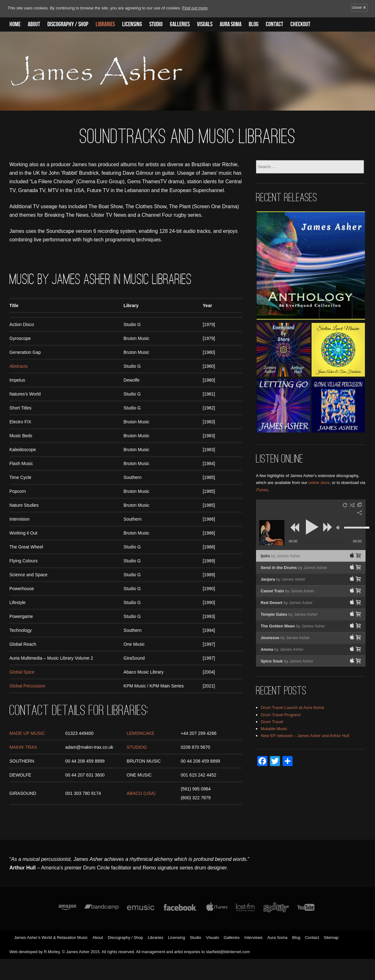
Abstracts (19, 366)
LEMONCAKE (140, 733)
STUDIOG (137, 747)
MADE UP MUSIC (27, 733)
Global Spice (22, 672)
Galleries (180, 24)
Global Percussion (27, 686)
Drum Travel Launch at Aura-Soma (292, 708)
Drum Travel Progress (281, 715)
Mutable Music (274, 729)
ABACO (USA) (141, 793)
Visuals (205, 24)
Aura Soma (231, 24)
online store (319, 483)
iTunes (262, 490)
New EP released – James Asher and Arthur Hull (305, 736)
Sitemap (331, 938)
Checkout (300, 24)
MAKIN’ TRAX (23, 747)
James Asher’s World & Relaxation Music (51, 938)
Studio (156, 24)
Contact (274, 24)
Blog (254, 24)
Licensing (132, 24)
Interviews (253, 938)
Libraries (105, 24)
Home (15, 24)
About (34, 24)
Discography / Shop (68, 24)
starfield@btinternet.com (228, 952)
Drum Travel (272, 722)
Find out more (195, 8)
